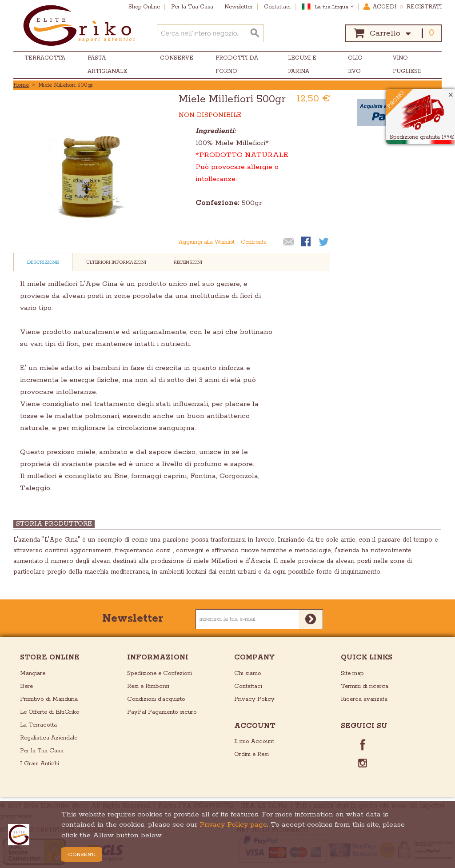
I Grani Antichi (40, 764)
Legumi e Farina (302, 65)
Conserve (177, 58)
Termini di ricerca (365, 686)
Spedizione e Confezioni (160, 673)
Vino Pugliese (407, 65)
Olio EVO (355, 65)
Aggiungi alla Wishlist (207, 242)
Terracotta (45, 58)
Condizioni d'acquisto (156, 699)
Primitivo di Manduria (49, 699)
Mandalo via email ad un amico (289, 242)
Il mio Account (254, 741)
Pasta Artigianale (107, 65)
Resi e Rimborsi (148, 686)
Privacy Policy (254, 699)
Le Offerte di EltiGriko (50, 712)
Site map (352, 673)
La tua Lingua (334, 7)
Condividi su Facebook (307, 242)
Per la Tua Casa (42, 751)
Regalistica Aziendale (49, 738)
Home (21, 85)
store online (50, 657)
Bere (26, 686)
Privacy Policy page (233, 825)
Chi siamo (248, 673)
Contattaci (248, 686)
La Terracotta (38, 725)
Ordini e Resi (251, 754)
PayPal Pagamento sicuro (162, 712)
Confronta (254, 242)
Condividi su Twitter (324, 242)
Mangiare (33, 673)
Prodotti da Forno (237, 65)
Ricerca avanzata (364, 699)
